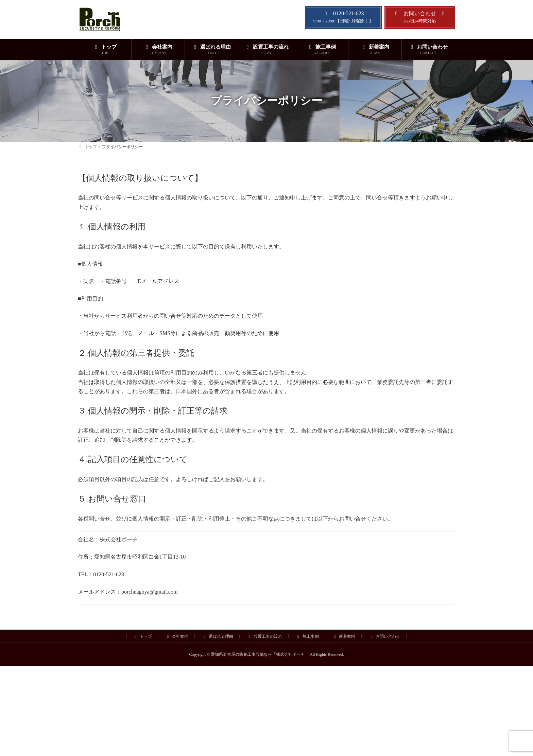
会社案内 (177, 636)
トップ (142, 636)
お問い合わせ (384, 636)
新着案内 (344, 636)
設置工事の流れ (264, 636)
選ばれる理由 (218, 636)
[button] (343, 17)
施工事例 (307, 636)
